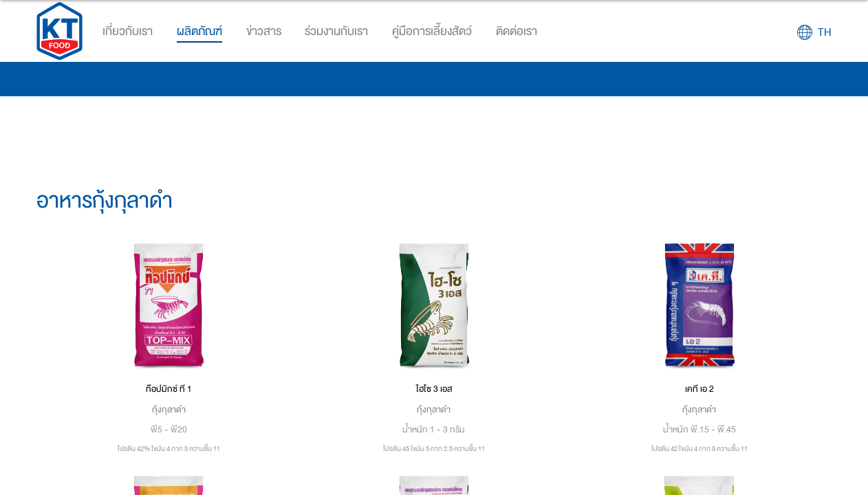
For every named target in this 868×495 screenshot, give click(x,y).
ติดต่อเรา (517, 31)
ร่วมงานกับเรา (336, 31)
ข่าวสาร (264, 31)
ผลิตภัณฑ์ (199, 31)
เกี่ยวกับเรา (128, 31)
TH (825, 32)
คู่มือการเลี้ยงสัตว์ (432, 31)
